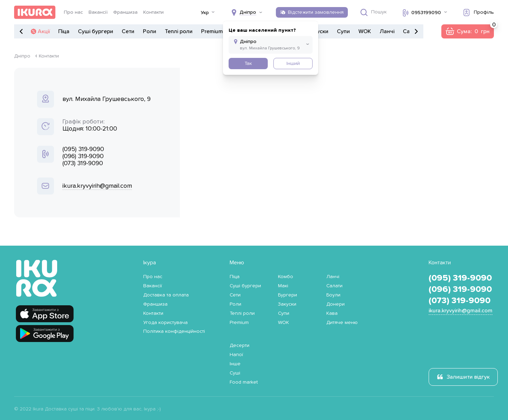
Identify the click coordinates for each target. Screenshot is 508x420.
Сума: (475, 29)
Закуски (287, 304)
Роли (150, 31)
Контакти (153, 12)
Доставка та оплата (166, 295)
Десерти (240, 346)
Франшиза (125, 12)
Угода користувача (165, 323)
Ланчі (387, 31)
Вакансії (98, 12)
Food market (244, 382)
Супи (343, 31)
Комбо (286, 277)
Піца (64, 31)
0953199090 (426, 13)
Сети (128, 31)
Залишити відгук (468, 377)
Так (248, 64)
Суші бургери (96, 31)
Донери (335, 304)
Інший (293, 64)
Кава (332, 313)
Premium (212, 31)
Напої (236, 355)
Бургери (288, 295)
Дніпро (22, 56)
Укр (205, 13)
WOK (365, 31)
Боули (333, 295)
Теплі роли (179, 31)
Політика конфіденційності (174, 331)
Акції (44, 31)
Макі (283, 286)
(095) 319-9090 (83, 149)
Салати (334, 286)
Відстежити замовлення (316, 12)
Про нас (73, 12)
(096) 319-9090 (83, 156)
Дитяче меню (342, 323)
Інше (235, 364)
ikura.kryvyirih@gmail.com (97, 186)
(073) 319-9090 (83, 163)
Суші (235, 373)
